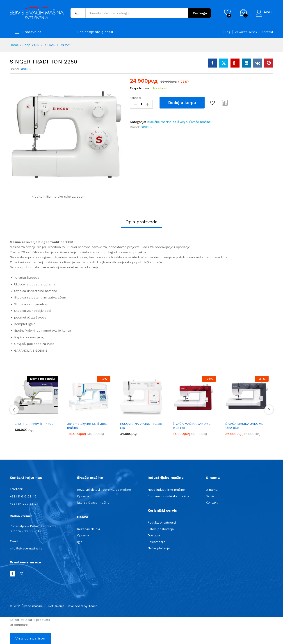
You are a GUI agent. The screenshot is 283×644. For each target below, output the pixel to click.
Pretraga (198, 13)
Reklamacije (156, 542)
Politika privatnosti (162, 522)
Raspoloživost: (141, 88)
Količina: (135, 98)
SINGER (26, 69)
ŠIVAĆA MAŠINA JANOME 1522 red (192, 426)
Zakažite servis (246, 32)
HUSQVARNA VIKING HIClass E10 (141, 426)
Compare (225, 103)
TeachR (94, 606)
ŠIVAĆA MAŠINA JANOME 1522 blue (244, 426)
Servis (210, 496)
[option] (36, 407)
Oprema (83, 496)
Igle (80, 542)
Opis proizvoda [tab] (141, 222)
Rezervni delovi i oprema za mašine (104, 490)
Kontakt (267, 32)
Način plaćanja (159, 548)
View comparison (30, 638)
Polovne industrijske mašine (168, 496)
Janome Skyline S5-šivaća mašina (87, 426)
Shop (26, 45)
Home (14, 45)
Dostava (154, 535)
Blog (227, 32)
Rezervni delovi (88, 529)
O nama (212, 490)
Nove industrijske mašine (166, 490)
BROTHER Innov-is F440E (34, 424)
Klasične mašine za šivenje (167, 121)
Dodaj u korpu (182, 103)
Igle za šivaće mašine (93, 502)
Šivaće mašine (200, 121)
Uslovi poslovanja (161, 529)
